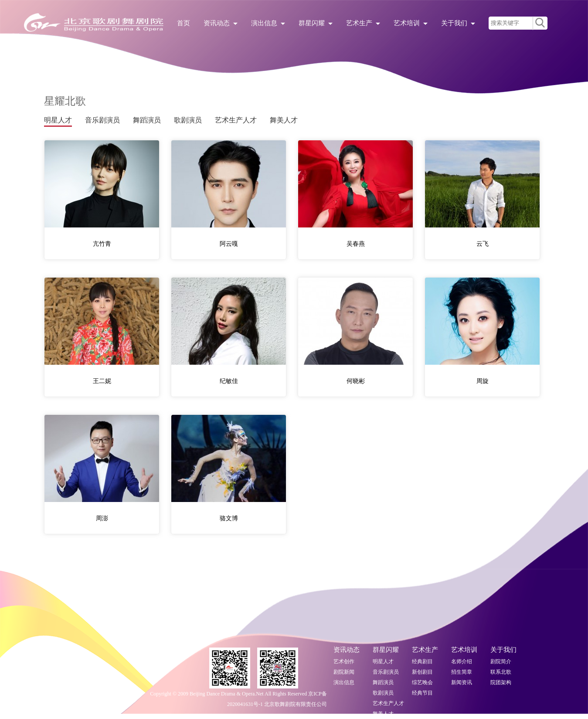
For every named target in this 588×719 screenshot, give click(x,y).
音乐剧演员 (102, 120)
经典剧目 (422, 661)
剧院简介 (501, 661)
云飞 (483, 244)
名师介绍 (462, 661)
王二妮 (102, 381)
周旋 (483, 381)
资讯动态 (221, 23)
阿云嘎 (229, 244)
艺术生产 (363, 23)
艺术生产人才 (236, 120)
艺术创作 (344, 661)
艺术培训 (411, 23)
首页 (184, 23)
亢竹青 (102, 244)
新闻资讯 (462, 682)
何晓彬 (356, 381)
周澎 (102, 518)
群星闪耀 (316, 23)
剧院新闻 (344, 672)
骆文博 (229, 518)
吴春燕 (356, 244)
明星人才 (58, 120)
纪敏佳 (229, 381)
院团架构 (501, 682)
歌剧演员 (188, 120)
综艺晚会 (422, 682)
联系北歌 (501, 672)
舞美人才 (284, 120)
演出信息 (268, 23)
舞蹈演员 (147, 120)
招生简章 (462, 672)
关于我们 (458, 23)
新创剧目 (422, 672)
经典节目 (422, 693)
